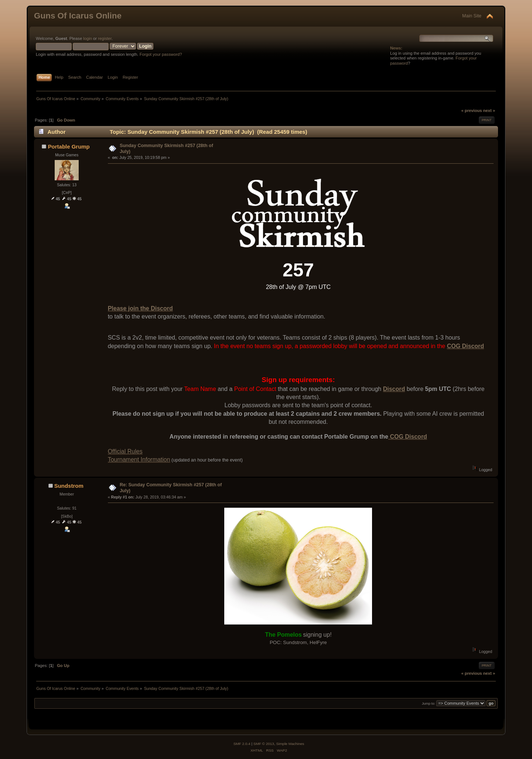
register (105, 38)
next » (489, 110)
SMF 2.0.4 (242, 744)
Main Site (472, 16)
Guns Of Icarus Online (78, 16)
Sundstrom (69, 486)
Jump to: (429, 703)
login (88, 38)
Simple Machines (290, 744)
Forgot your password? (161, 54)
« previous (471, 110)
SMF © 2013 (264, 744)
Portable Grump (69, 147)
